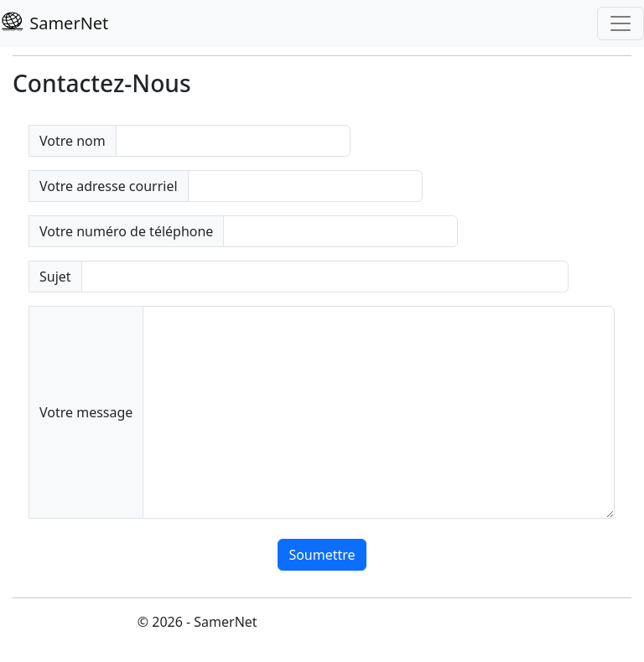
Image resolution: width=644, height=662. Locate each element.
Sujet (55, 277)
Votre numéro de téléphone (126, 231)
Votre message (86, 412)
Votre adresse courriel (109, 186)
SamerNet (54, 23)
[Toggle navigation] (621, 23)
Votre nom (73, 141)
